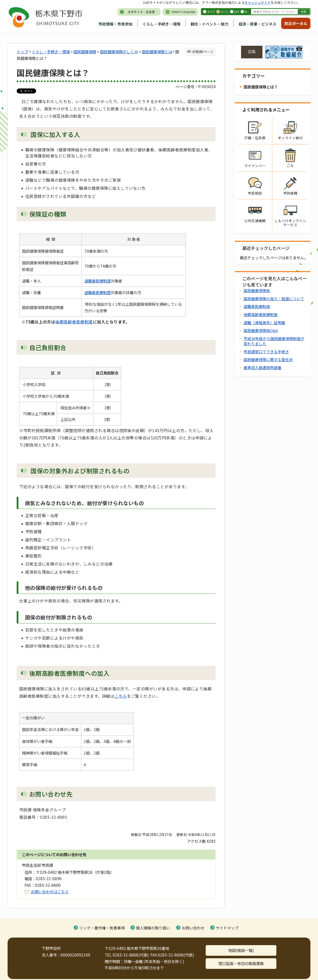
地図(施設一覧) (241, 950)
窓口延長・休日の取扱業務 (241, 963)
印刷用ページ (203, 52)
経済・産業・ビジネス (257, 24)
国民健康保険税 (257, 290)
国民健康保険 (85, 52)
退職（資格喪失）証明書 (264, 323)
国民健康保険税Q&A (261, 330)
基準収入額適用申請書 (262, 368)
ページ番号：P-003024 (195, 86)
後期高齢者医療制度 (74, 322)
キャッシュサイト (258, 2)
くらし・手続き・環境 (162, 24)
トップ (22, 52)
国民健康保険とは (157, 52)
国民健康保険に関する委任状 (268, 359)
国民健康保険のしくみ (119, 52)
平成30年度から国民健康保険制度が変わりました (274, 341)
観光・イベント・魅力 (209, 24)
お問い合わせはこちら (50, 892)
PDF (237, 12)
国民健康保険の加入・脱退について (274, 299)
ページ (224, 12)
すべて (211, 12)
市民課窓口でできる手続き (266, 352)
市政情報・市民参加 (115, 24)
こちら (121, 696)
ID (246, 12)
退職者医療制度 (98, 281)
